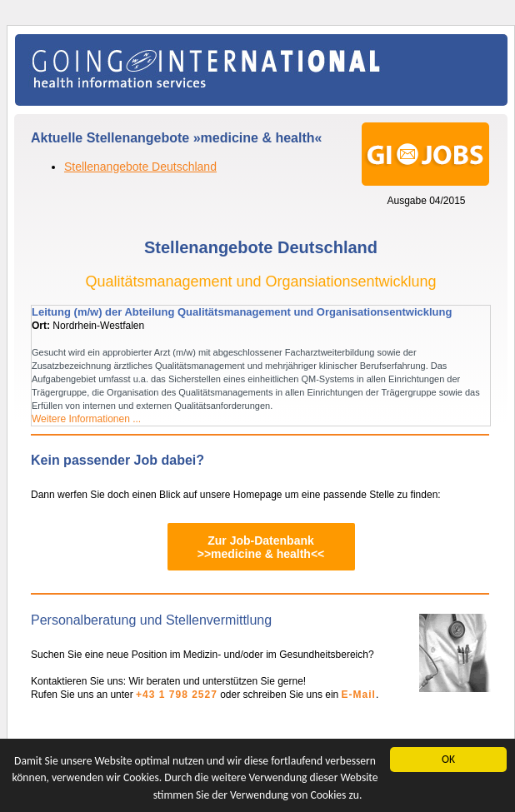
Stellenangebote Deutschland (140, 167)
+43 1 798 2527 (177, 695)
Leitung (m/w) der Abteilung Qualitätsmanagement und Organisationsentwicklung (242, 312)
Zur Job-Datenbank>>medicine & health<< (261, 547)
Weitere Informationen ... (86, 419)
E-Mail (359, 695)
